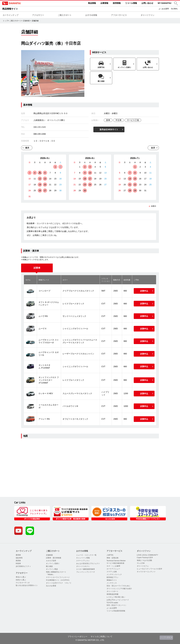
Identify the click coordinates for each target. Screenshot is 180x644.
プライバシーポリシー (77, 637)
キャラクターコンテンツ (146, 572)
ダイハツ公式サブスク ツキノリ (59, 583)
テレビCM (141, 563)
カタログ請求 (51, 561)
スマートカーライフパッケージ (58, 577)
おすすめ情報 (91, 15)
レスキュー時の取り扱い (116, 597)
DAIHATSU (23, 3)
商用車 (18, 561)
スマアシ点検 (112, 572)
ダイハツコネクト (83, 566)
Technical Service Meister (116, 561)
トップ (5, 21)
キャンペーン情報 (83, 558)
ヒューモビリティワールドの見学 (149, 569)
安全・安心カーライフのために (118, 586)
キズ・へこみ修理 (113, 566)
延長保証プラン (112, 577)
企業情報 (104, 3)
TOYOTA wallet (112, 603)
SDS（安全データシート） (117, 605)
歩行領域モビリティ (23, 566)
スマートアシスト (83, 561)
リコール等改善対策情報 (116, 611)
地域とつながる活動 (144, 560)
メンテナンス (112, 583)
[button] (176, 3)
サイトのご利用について (102, 637)
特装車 (18, 563)
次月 (153, 148)
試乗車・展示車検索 (54, 558)
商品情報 (92, 3)
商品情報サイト (10, 9)
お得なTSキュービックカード (118, 600)
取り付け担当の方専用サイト (27, 585)
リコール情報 (131, 3)
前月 (27, 148)
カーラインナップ (11, 15)
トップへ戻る (165, 637)
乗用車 (18, 555)
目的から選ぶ (21, 580)
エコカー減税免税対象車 (85, 569)
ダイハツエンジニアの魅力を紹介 (119, 589)
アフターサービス (119, 15)
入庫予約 (110, 555)
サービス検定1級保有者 (116, 563)
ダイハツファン (148, 15)
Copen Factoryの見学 (145, 558)
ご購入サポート (65, 15)
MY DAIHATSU (165, 3)
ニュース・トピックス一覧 (86, 555)
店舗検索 (26, 21)
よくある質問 (164, 9)
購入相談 (49, 566)
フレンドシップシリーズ (85, 572)
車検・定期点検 (112, 558)
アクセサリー (38, 15)
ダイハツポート (112, 591)
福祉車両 (19, 558)
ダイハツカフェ (143, 566)
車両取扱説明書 (112, 594)
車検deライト (112, 580)
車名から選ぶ (21, 577)
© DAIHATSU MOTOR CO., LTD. (90, 640)
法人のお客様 (51, 586)
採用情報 (117, 3)
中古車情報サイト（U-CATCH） (58, 580)
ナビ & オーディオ (23, 583)
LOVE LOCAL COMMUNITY (148, 555)
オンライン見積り (53, 563)
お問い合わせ (147, 3)
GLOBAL (174, 9)
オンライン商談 (52, 569)
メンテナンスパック (114, 574)
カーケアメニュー (113, 569)
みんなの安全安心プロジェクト (88, 563)
